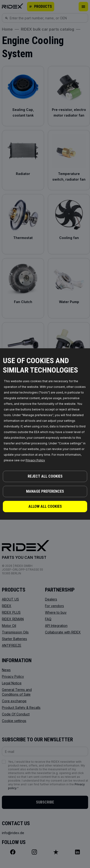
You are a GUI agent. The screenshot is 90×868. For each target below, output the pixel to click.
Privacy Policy (35, 460)
